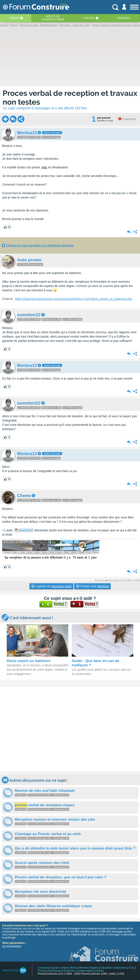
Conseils (124, 18)
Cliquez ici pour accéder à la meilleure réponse (40, 245)
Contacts (43, 968)
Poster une (92, 586)
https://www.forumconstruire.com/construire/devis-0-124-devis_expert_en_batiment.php (74, 299)
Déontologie (55, 971)
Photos (89, 18)
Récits (53, 18)
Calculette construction (113, 968)
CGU (131, 968)
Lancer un (51, 586)
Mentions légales (88, 968)
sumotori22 (25, 530)
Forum (14, 18)
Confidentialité (84, 971)
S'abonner (127, 119)
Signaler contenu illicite (63, 968)
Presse (42, 971)
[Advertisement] (70, 729)
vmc (45, 167)
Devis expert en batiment (28, 661)
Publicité (69, 971)
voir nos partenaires (12, 946)
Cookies (99, 971)
